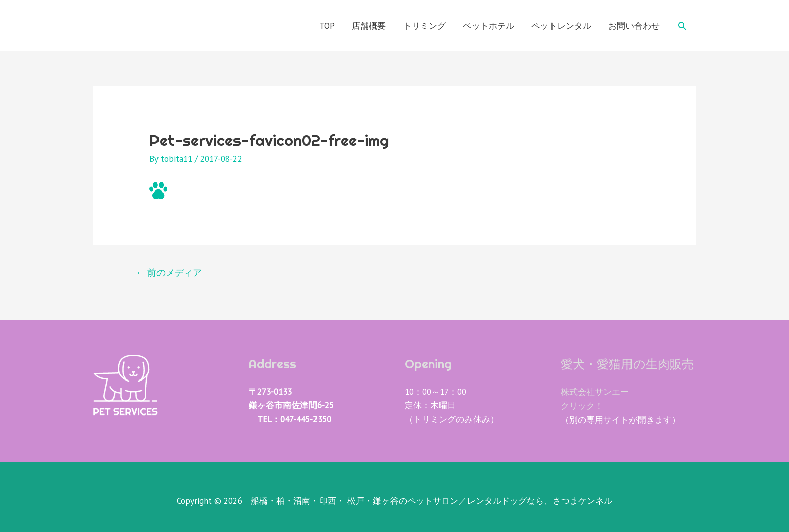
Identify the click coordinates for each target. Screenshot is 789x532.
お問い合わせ (634, 26)
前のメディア (169, 273)
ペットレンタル (561, 26)
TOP (327, 26)
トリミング (424, 26)
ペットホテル (489, 26)
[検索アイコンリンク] (682, 26)
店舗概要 (369, 26)
